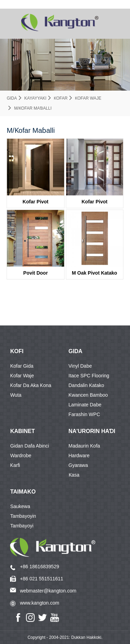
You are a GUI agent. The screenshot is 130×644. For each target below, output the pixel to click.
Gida (12, 98)
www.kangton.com (40, 603)
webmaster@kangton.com (48, 591)
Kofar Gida (22, 366)
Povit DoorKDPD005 (36, 275)
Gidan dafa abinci (29, 446)
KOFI (17, 351)
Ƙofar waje (88, 98)
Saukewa (20, 506)
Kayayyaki (35, 98)
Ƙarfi (15, 465)
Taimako (23, 492)
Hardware (79, 456)
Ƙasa (74, 475)
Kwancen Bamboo (88, 395)
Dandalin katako (86, 385)
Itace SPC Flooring (89, 376)
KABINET (22, 431)
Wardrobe (21, 456)
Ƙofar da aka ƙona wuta (31, 386)
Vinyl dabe (80, 366)
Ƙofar (61, 98)
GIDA (76, 351)
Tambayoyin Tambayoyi (23, 517)
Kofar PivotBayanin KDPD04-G (94, 203)
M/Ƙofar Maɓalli (33, 108)
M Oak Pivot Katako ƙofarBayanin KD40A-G (94, 275)
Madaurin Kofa (84, 446)
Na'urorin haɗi (92, 431)
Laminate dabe (85, 405)
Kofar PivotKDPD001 (36, 203)
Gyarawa (78, 465)
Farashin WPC (84, 414)
